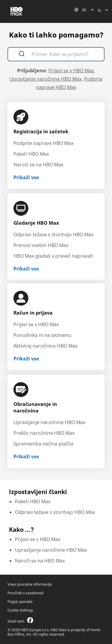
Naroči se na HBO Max (38, 165)
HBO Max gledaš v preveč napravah (53, 256)
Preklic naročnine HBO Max (44, 433)
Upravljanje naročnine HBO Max (46, 79)
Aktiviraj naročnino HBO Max (46, 346)
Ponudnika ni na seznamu (42, 335)
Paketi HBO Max (31, 154)
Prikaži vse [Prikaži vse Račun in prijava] (26, 359)
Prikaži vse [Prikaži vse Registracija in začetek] (26, 177)
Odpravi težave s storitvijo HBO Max (53, 235)
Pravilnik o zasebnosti (26, 593)
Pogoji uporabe (20, 602)
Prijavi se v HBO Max (71, 71)
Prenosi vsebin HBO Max (41, 245)
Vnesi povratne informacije (30, 584)
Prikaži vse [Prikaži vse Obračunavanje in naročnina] (26, 457)
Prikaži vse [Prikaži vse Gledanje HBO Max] (26, 269)
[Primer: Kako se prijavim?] (65, 55)
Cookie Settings (20, 610)
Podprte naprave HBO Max (43, 143)
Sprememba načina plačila (43, 444)
